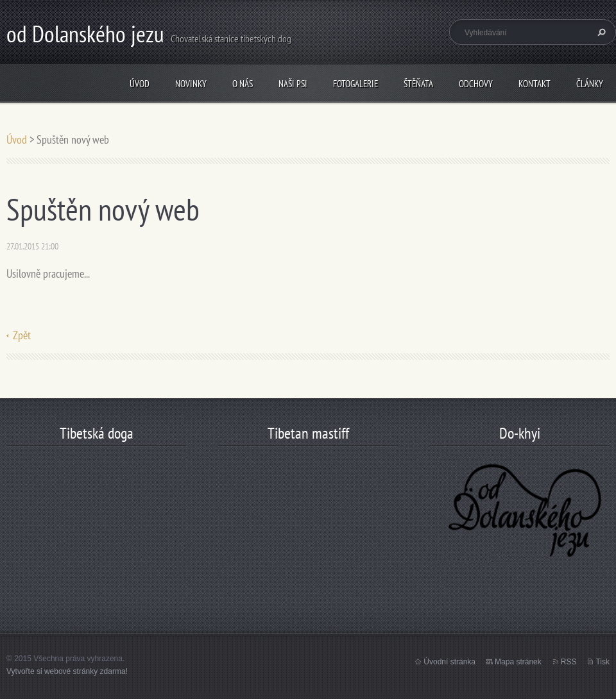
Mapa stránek (518, 662)
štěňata (418, 84)
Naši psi (293, 84)
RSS (569, 662)
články (590, 84)
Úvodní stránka (449, 662)
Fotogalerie (355, 84)
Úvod (140, 84)
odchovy (476, 84)
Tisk (603, 662)
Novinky (191, 84)
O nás (243, 84)
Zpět (22, 335)
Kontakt (535, 84)
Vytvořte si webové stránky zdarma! (67, 671)
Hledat (600, 32)
